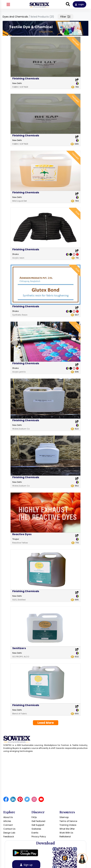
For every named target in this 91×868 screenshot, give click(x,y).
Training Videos (68, 825)
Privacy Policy (39, 837)
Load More (46, 723)
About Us (8, 817)
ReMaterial (65, 837)
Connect (8, 825)
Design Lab (9, 833)
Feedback (9, 837)
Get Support (38, 825)
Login (79, 4)
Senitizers (19, 648)
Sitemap (64, 817)
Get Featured (38, 821)
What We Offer (67, 829)
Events (35, 833)
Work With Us (66, 833)
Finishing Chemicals (26, 79)
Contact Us (9, 829)
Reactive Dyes (22, 534)
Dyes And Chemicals (15, 17)
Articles (7, 821)
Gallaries (36, 829)
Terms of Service (68, 821)
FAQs (34, 817)
